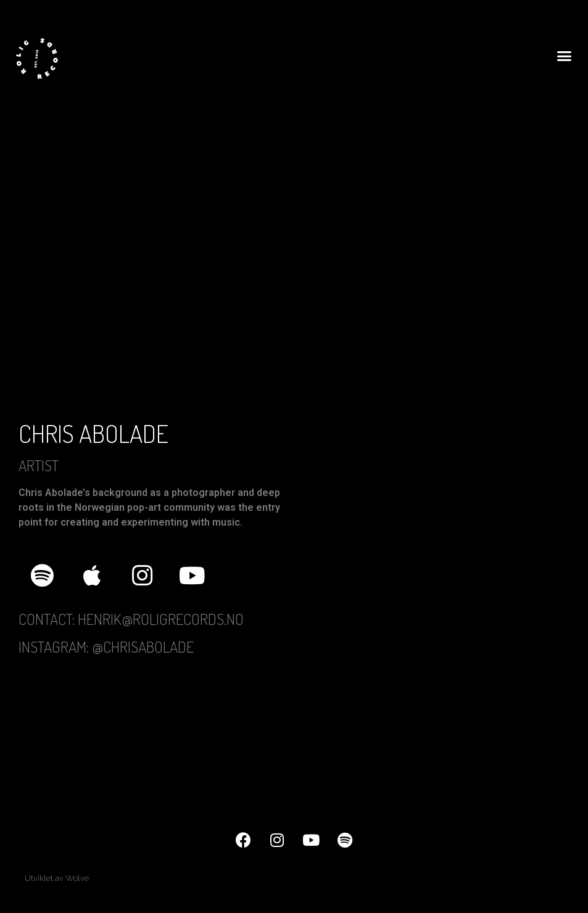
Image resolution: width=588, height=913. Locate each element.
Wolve (77, 878)
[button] (564, 56)
